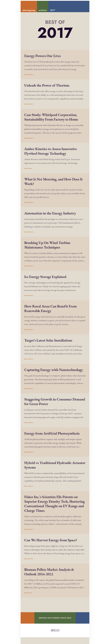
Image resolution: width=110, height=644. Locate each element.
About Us (55, 637)
